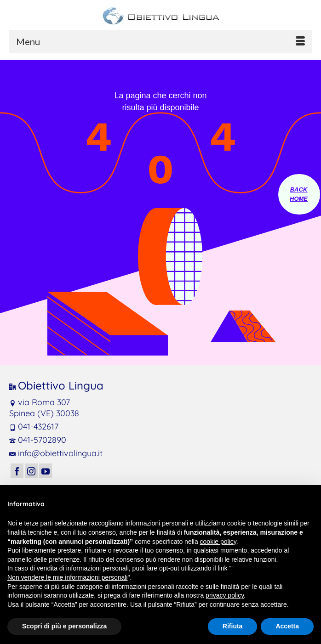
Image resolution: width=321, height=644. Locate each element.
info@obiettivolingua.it (56, 453)
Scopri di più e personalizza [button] (64, 626)
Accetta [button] (287, 626)
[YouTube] (46, 471)
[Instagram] (31, 471)
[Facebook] (17, 471)
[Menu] (160, 41)
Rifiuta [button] (233, 626)
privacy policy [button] (225, 595)
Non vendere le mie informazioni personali (67, 577)
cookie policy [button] (218, 542)
